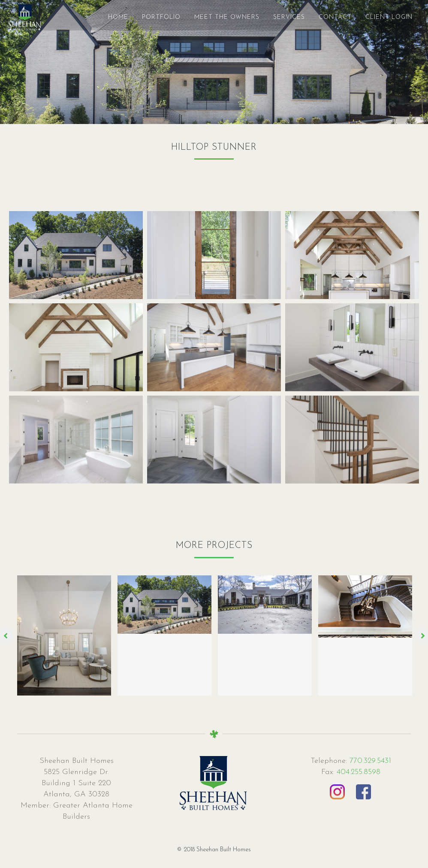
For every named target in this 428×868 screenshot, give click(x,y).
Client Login (380, 17)
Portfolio (153, 17)
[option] (64, 635)
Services (280, 17)
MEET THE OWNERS (218, 17)
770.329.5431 (369, 761)
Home (110, 17)
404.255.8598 (359, 772)
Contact (327, 17)
